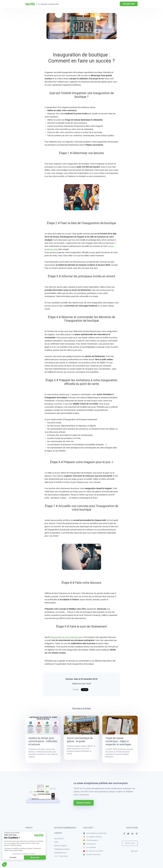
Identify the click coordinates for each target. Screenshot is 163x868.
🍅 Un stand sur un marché (93, 851)
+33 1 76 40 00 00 (61, 856)
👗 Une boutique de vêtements (95, 833)
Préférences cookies (62, 849)
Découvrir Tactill (129, 4)
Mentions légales (61, 846)
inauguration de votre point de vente (67, 637)
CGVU (56, 842)
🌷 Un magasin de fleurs (92, 837)
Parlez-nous (130, 843)
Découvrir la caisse (84, 803)
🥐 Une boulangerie (91, 840)
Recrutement (59, 839)
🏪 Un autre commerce (92, 854)
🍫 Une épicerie (89, 844)
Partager (76, 690)
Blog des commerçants (65, 828)
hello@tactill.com (60, 853)
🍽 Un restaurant (90, 847)
